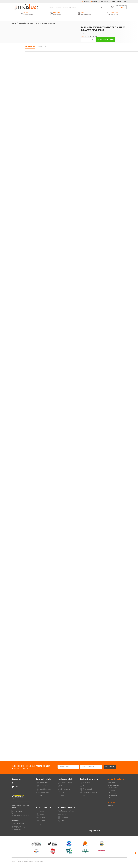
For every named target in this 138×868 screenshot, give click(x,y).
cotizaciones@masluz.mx (19, 828)
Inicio (125, 2)
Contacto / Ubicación (115, 2)
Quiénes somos (111, 787)
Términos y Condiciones (16, 866)
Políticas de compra (112, 797)
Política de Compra (39, 866)
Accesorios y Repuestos (110, 19)
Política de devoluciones (113, 802)
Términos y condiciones (113, 789)
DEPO (83, 34)
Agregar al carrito (106, 40)
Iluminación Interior (28, 19)
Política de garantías (112, 800)
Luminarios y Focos (90, 19)
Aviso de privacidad (112, 792)
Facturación (85, 2)
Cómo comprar (104, 2)
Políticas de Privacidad (28, 866)
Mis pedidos (94, 2)
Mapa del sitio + (95, 835)
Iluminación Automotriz (69, 19)
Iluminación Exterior (48, 19)
